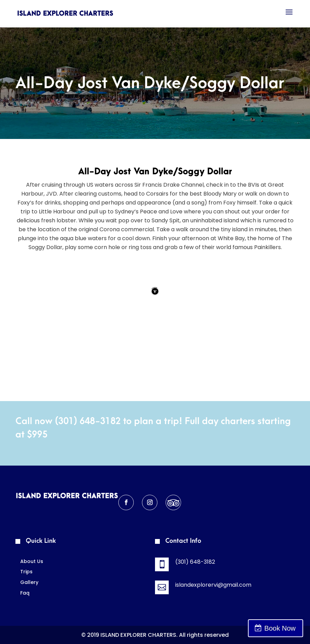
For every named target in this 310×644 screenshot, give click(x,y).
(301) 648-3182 (88, 421)
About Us (32, 561)
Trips (26, 572)
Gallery (29, 582)
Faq (25, 593)
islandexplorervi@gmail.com (213, 585)
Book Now (280, 628)
